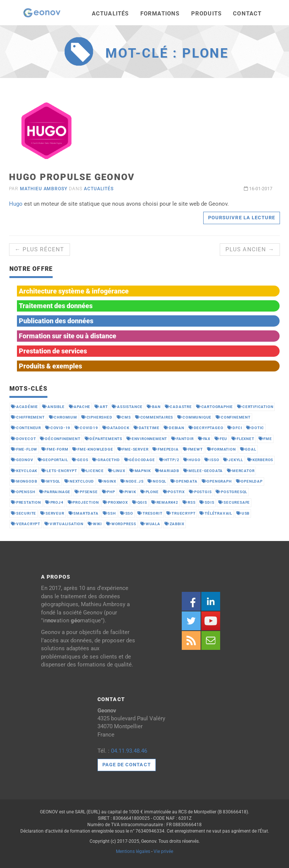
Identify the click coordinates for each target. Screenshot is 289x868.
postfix (174, 492)
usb (243, 513)
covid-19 (58, 428)
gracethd (106, 460)
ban (154, 407)
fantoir (182, 439)
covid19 (86, 428)
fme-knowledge (93, 449)
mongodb (24, 481)
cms (124, 417)
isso (212, 460)
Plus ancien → (250, 249)
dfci (235, 428)
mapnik (140, 471)
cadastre (178, 407)
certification (255, 407)
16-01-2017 (258, 189)
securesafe (234, 502)
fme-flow (24, 449)
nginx (107, 481)
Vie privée (163, 851)
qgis (140, 502)
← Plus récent (40, 249)
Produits (207, 14)
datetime (147, 428)
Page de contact (127, 765)
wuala (150, 524)
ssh (109, 513)
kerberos (260, 460)
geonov (22, 460)
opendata (184, 481)
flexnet (243, 439)
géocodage (140, 460)
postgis (200, 492)
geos (80, 460)
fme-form (55, 449)
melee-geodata (203, 471)
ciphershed (97, 417)
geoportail (53, 460)
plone (150, 492)
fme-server (133, 449)
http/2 (169, 460)
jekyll (233, 460)
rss (189, 502)
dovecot (23, 439)
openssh (23, 492)
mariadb (167, 471)
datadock (116, 428)
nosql (157, 481)
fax (204, 439)
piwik (128, 492)
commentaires (154, 417)
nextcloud (79, 481)
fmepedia (165, 449)
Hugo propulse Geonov (72, 177)
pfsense (86, 492)
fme (265, 439)
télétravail (216, 513)
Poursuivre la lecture (242, 218)
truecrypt (181, 513)
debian (174, 428)
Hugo (16, 204)
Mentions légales (133, 851)
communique (194, 417)
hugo (192, 460)
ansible (53, 407)
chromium (63, 417)
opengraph (217, 481)
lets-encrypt (59, 471)
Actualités (110, 14)
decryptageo (206, 428)
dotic (255, 428)
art (101, 407)
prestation (26, 502)
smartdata (84, 513)
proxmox (115, 502)
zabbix (174, 524)
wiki (95, 524)
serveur (52, 513)
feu (221, 439)
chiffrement (28, 417)
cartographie (214, 407)
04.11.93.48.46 (129, 751)
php (109, 492)
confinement (233, 417)
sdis (207, 502)
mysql (51, 481)
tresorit (150, 513)
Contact (247, 14)
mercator (241, 471)
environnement (147, 439)
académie (24, 407)
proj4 (54, 502)
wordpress (121, 524)
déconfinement (60, 439)
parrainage (55, 492)
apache (80, 407)
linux (117, 471)
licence (93, 471)
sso (127, 513)
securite (24, 513)
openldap (249, 481)
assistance (127, 407)
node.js (132, 481)
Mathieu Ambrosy (44, 189)
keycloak (24, 471)
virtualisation (64, 524)
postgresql (231, 492)
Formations (160, 14)
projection (83, 502)
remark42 (165, 502)
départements (103, 439)
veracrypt (26, 524)
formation (221, 449)
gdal (248, 449)
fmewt (193, 449)
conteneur (26, 428)
